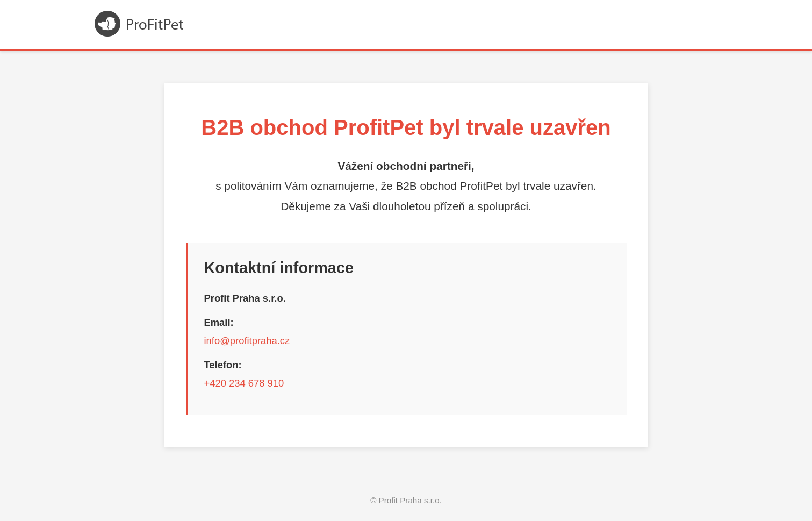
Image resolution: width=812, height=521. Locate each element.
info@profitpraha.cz (247, 341)
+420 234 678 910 (244, 383)
